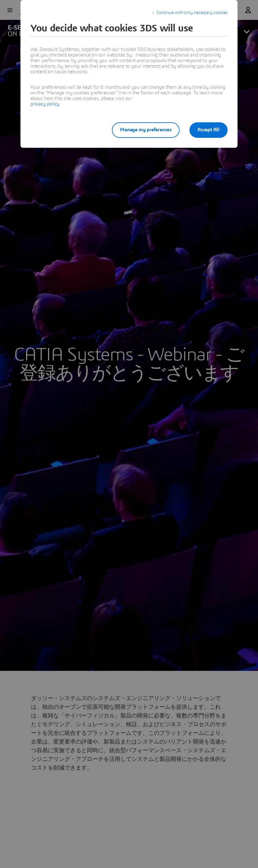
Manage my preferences (146, 130)
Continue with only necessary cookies (192, 13)
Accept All (209, 130)
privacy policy (45, 104)
